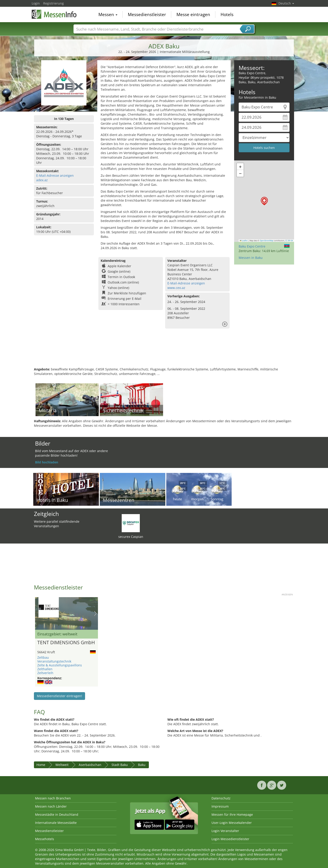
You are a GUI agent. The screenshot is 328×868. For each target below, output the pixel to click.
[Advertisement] (164, 352)
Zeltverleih (45, 673)
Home (41, 765)
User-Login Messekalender (232, 823)
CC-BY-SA (289, 241)
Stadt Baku (120, 765)
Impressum (220, 806)
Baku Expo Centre (252, 246)
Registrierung (53, 3)
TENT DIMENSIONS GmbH (66, 643)
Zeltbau (43, 657)
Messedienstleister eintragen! (59, 696)
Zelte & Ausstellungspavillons (60, 665)
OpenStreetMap (266, 241)
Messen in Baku (251, 258)
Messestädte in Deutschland (57, 814)
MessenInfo (54, 14)
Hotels (227, 14)
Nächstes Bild (95, 613)
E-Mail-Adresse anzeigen (55, 175)
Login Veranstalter (225, 831)
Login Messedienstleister (230, 839)
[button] (264, 201)
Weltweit (62, 765)
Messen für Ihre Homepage (232, 814)
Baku (142, 765)
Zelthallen (45, 669)
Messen (108, 14)
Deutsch (286, 3)
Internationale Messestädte (56, 823)
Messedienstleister (147, 14)
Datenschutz (221, 798)
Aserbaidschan (90, 765)
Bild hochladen (47, 462)
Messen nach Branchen (53, 798)
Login (36, 3)
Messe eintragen (193, 14)
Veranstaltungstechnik (54, 661)
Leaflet (244, 241)
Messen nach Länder (51, 806)
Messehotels (45, 839)
